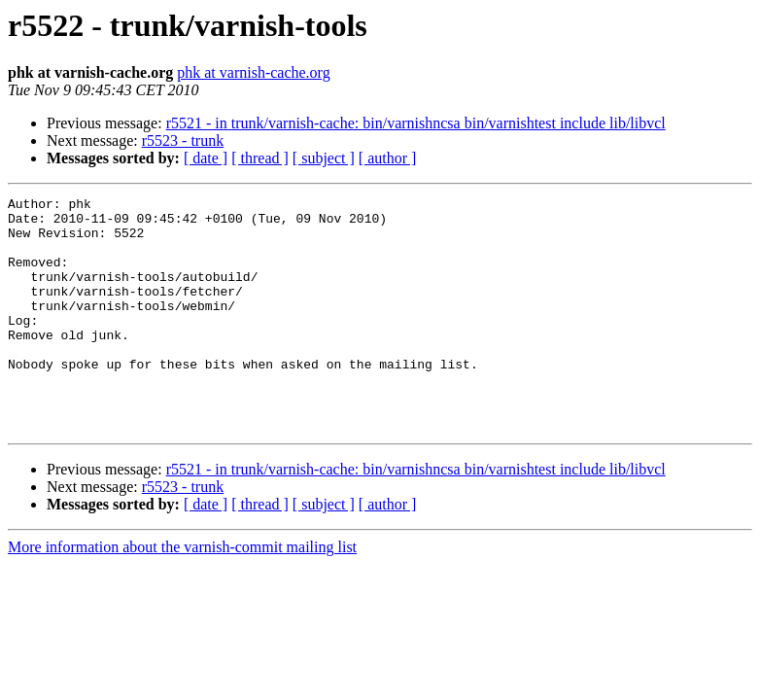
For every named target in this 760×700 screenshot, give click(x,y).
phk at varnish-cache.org (253, 72)
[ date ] (206, 158)
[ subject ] (324, 158)
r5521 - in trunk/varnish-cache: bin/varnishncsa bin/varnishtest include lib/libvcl (416, 123)
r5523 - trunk (183, 140)
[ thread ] (260, 158)
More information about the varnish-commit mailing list (182, 594)
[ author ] (388, 158)
